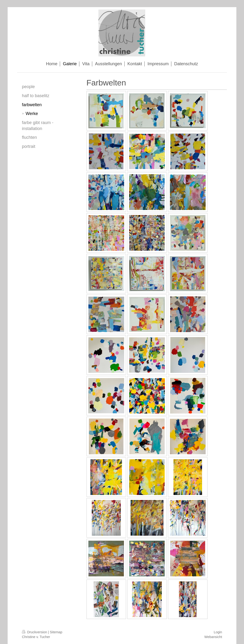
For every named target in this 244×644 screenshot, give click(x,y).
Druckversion (35, 632)
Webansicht (213, 637)
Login (218, 632)
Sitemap (56, 632)
